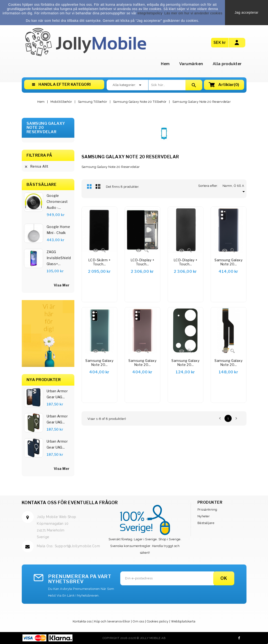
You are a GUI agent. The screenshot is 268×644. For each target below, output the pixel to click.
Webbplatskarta (183, 621)
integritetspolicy (150, 13)
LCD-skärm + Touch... (99, 262)
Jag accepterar (246, 12)
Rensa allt (36, 166)
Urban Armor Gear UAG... (57, 394)
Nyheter (204, 516)
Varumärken (191, 64)
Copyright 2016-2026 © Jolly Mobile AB (134, 638)
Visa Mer (62, 469)
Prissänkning (207, 510)
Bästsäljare (206, 523)
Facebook (239, 638)
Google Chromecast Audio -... (57, 202)
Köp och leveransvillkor (112, 621)
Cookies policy (158, 621)
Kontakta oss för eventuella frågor (70, 503)
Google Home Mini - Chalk (58, 230)
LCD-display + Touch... (142, 262)
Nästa (236, 418)
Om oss (138, 621)
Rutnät (89, 186)
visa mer (62, 285)
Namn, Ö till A (235, 186)
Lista (98, 186)
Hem (165, 64)
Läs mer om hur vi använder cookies (194, 13)
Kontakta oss (82, 621)
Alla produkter (227, 64)
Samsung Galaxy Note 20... (228, 262)
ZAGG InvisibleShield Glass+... (59, 258)
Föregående (220, 418)
